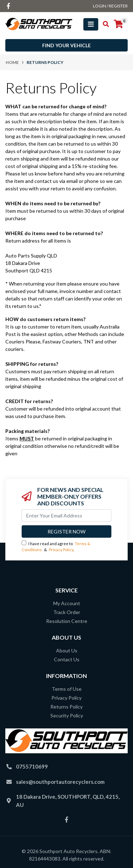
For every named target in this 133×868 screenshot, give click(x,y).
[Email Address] (66, 516)
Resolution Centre (67, 621)
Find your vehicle (66, 45)
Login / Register (110, 6)
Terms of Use (67, 689)
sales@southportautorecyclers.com (60, 782)
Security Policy (67, 715)
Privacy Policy (61, 550)
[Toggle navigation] (91, 24)
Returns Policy (66, 707)
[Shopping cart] (118, 24)
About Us (67, 650)
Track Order (67, 612)
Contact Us (67, 659)
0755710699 (32, 766)
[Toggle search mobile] (104, 24)
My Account (67, 603)
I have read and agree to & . (56, 546)
